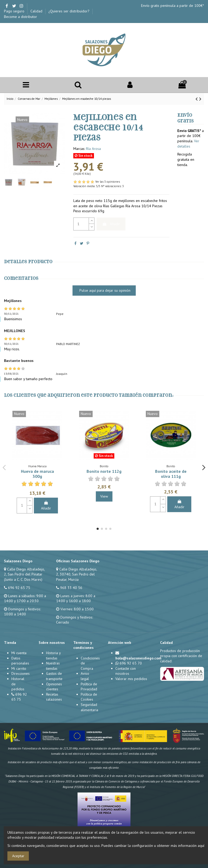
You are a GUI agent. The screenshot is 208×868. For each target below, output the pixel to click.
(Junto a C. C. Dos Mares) (23, 579)
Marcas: (79, 149)
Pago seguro (15, 11)
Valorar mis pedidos (131, 679)
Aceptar (18, 856)
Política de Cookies (89, 697)
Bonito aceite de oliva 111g (171, 474)
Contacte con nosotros (126, 671)
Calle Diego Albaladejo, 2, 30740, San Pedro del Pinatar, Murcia (76, 574)
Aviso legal (85, 676)
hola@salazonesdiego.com (138, 658)
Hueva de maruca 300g (37, 474)
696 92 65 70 (131, 663)
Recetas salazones (54, 697)
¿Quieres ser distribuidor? (69, 11)
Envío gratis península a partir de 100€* (173, 6)
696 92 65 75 (19, 588)
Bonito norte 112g (104, 471)
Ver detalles (188, 144)
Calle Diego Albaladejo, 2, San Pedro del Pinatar (24, 572)
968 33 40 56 (71, 588)
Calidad (37, 11)
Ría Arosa (93, 149)
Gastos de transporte (54, 676)
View (104, 496)
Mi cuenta (19, 653)
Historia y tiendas (53, 655)
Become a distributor (21, 17)
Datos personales (20, 661)
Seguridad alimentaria (89, 707)
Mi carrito (19, 668)
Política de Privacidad (89, 687)
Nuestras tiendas (53, 666)
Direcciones (21, 673)
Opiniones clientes (54, 687)
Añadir (111, 224)
